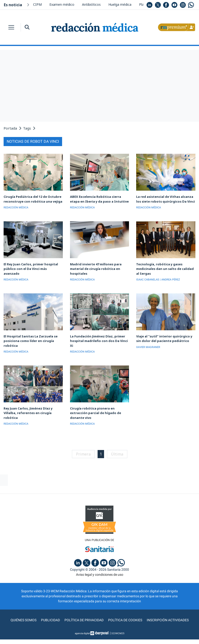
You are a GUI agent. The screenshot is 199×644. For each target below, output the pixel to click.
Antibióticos (91, 4)
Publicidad (50, 620)
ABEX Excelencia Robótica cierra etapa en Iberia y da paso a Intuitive (99, 199)
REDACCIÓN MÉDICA (16, 208)
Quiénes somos (23, 620)
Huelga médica (120, 4)
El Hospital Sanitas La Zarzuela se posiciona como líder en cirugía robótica (31, 341)
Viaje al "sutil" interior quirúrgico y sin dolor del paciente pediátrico (164, 339)
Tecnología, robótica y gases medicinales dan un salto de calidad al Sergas (165, 269)
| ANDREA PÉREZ (170, 280)
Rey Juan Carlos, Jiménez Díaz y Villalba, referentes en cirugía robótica (28, 413)
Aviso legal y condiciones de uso (100, 575)
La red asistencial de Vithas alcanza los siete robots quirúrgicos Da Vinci (166, 199)
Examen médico (62, 4)
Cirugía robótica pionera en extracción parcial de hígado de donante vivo (96, 413)
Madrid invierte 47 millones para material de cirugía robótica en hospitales (96, 269)
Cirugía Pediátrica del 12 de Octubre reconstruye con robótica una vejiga (33, 199)
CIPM (37, 4)
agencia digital (82, 633)
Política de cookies (125, 620)
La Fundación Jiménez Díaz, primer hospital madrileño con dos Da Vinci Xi (99, 341)
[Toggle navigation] (11, 27)
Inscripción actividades (168, 620)
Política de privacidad (84, 620)
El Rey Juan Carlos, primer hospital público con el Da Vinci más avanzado (31, 269)
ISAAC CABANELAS (148, 280)
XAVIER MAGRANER (148, 347)
